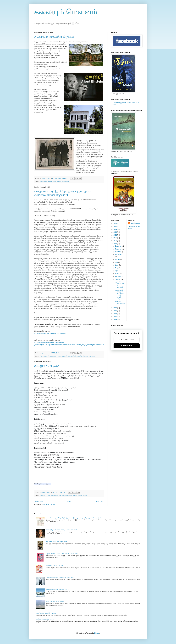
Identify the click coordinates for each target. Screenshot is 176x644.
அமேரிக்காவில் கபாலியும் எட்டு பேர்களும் (61, 577)
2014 (115, 319)
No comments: (63, 178)
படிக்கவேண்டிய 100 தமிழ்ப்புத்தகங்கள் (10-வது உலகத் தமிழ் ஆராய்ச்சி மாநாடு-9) (74, 518)
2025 (115, 226)
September (119, 255)
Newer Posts (39, 501)
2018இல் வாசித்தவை (47, 366)
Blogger (97, 633)
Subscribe (126, 346)
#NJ (49, 181)
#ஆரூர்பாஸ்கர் (81, 356)
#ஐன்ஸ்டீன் (65, 181)
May (117, 268)
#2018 (42, 495)
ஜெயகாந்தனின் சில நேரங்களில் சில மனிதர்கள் (62, 554)
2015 (115, 316)
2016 (115, 314)
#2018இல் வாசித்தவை (51, 495)
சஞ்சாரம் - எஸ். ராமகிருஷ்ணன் (57, 542)
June (117, 265)
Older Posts (99, 501)
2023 (115, 232)
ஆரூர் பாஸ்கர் (136, 223)
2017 (115, 311)
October (118, 252)
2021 (115, 238)
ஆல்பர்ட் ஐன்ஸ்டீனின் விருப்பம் (54, 37)
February (118, 276)
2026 (115, 224)
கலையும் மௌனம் (66, 12)
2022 (115, 235)
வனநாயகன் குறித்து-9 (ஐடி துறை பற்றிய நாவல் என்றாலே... (120, 294)
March (118, 274)
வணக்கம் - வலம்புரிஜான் (55, 565)
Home (69, 501)
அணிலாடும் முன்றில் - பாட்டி (46, 613)
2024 (115, 229)
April (117, 271)
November (119, 249)
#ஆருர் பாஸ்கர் (72, 495)
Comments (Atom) (49, 505)
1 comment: (62, 492)
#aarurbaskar (44, 181)
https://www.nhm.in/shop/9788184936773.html (51, 333)
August (118, 259)
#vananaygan (62, 356)
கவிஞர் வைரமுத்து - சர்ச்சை (45, 619)
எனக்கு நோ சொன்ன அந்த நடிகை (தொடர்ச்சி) (62, 530)
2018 (115, 308)
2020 (115, 241)
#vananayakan (53, 356)
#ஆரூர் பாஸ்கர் (56, 181)
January (118, 279)
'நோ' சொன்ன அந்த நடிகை (55, 601)
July (117, 262)
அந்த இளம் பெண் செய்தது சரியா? (58, 589)
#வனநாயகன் (91, 356)
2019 (115, 244)
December (119, 246)
